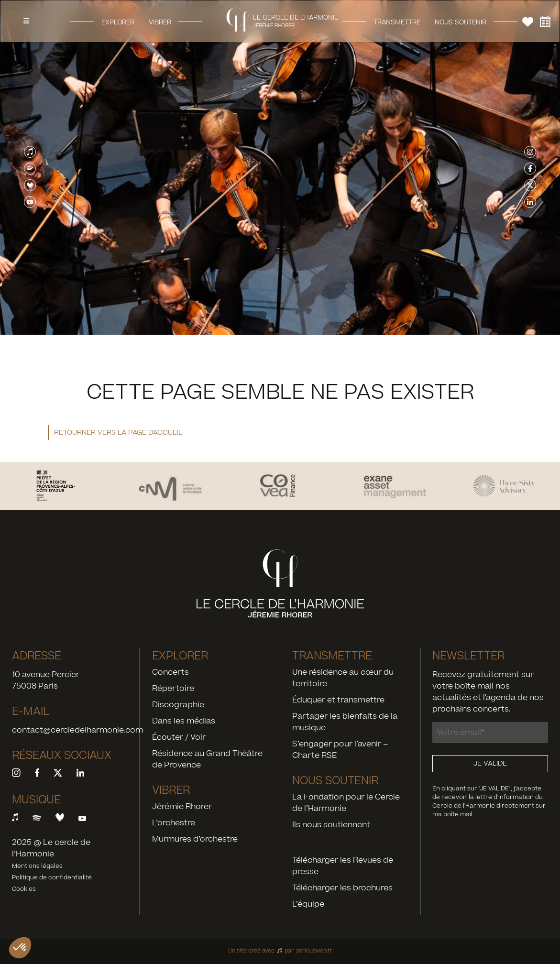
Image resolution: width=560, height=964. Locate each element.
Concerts (170, 672)
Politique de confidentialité (52, 877)
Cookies (24, 889)
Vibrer (160, 22)
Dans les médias (184, 721)
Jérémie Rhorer (182, 807)
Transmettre (397, 22)
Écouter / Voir (179, 737)
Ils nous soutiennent (331, 825)
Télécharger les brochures (342, 888)
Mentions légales (37, 866)
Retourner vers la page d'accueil (118, 433)
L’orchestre (174, 823)
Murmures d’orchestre (195, 839)
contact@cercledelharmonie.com (77, 730)
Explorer (118, 22)
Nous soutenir (461, 22)
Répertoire (173, 689)
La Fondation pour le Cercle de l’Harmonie (346, 803)
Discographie (178, 705)
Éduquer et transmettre (338, 700)
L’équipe (308, 904)
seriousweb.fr (314, 951)
